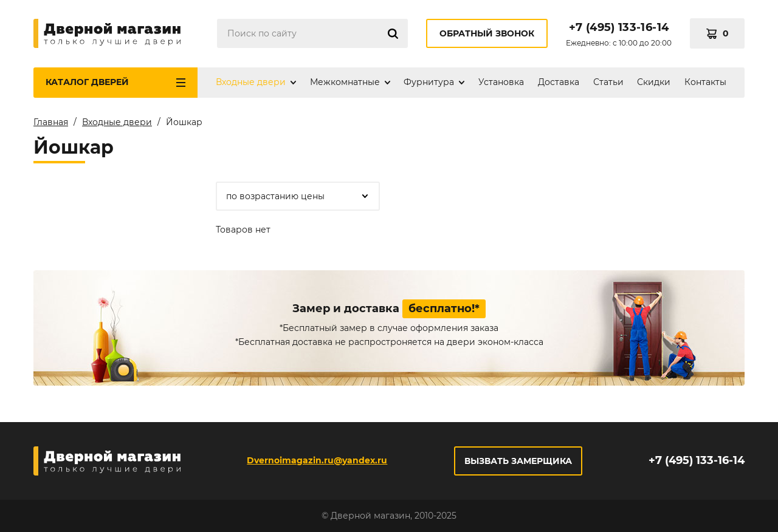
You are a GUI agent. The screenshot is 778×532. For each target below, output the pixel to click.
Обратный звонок (487, 33)
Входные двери (251, 82)
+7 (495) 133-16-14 (619, 27)
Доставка (559, 82)
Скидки (654, 82)
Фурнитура (429, 82)
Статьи (608, 82)
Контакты (705, 82)
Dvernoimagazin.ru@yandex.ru (317, 460)
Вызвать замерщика (518, 461)
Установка (501, 82)
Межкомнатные (345, 82)
